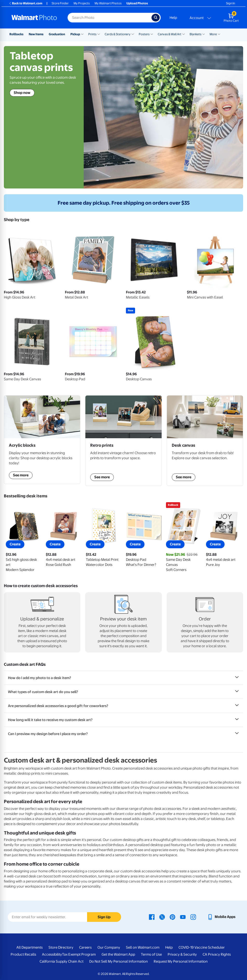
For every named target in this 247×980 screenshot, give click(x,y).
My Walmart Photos (108, 3)
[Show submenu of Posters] (152, 34)
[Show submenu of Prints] (99, 34)
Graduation (57, 34)
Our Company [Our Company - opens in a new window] (109, 947)
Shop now (22, 93)
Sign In (230, 3)
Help (173, 18)
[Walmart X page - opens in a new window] (162, 917)
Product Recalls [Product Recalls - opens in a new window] (23, 954)
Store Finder (60, 3)
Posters (144, 34)
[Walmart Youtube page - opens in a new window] (183, 917)
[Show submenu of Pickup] (82, 34)
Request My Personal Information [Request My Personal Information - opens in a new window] (181, 961)
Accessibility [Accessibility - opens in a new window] (52, 954)
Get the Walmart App (118, 954)
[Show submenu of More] (219, 34)
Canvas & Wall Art (170, 34)
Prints (92, 34)
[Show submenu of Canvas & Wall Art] (184, 34)
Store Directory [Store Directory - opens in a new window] (61, 947)
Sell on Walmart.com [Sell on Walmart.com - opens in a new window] (143, 947)
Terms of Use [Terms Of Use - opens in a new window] (151, 954)
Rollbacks (16, 34)
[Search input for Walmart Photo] (110, 18)
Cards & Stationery (118, 34)
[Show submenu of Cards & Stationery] (133, 34)
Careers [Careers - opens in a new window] (85, 947)
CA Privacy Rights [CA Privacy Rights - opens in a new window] (217, 954)
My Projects (82, 3)
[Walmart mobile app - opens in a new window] (221, 917)
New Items (36, 34)
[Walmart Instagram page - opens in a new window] (193, 917)
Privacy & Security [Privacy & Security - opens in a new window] (182, 954)
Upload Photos (137, 3)
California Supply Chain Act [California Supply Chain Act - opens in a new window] (62, 961)
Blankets (196, 34)
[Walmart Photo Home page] (34, 18)
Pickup (75, 34)
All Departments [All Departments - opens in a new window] (30, 947)
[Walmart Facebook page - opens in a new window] (152, 917)
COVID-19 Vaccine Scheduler (202, 947)
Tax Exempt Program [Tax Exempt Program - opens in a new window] (79, 954)
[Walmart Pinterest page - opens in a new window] (172, 917)
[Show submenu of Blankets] (204, 34)
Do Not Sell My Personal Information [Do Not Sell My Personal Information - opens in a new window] (119, 961)
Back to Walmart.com (25, 3)
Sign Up (104, 917)
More (213, 34)
